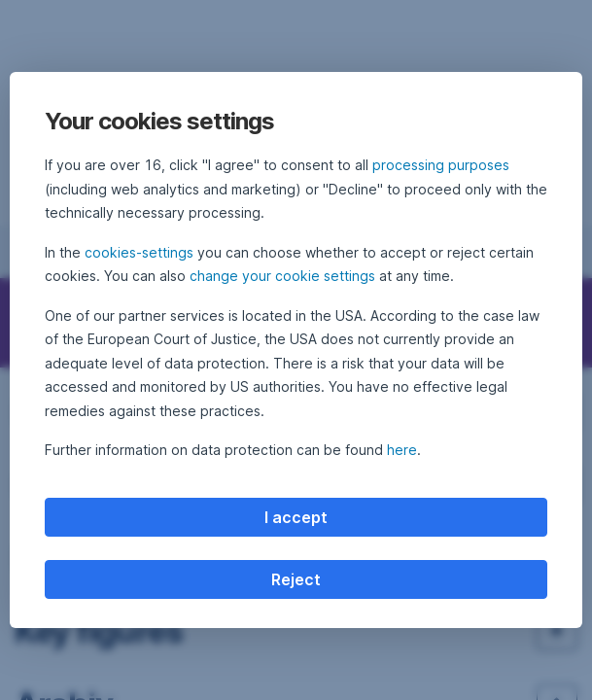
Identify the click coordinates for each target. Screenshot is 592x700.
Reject (296, 579)
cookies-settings (139, 252)
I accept (296, 517)
